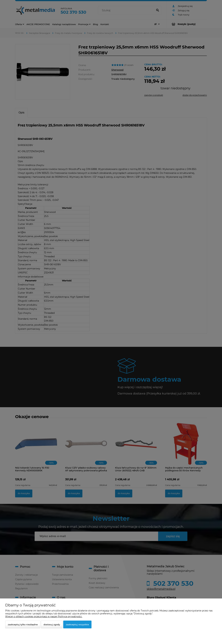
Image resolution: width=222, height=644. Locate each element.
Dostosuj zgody (52, 624)
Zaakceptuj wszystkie (77, 624)
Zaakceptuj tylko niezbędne (23, 624)
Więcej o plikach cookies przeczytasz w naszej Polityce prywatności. (44, 616)
